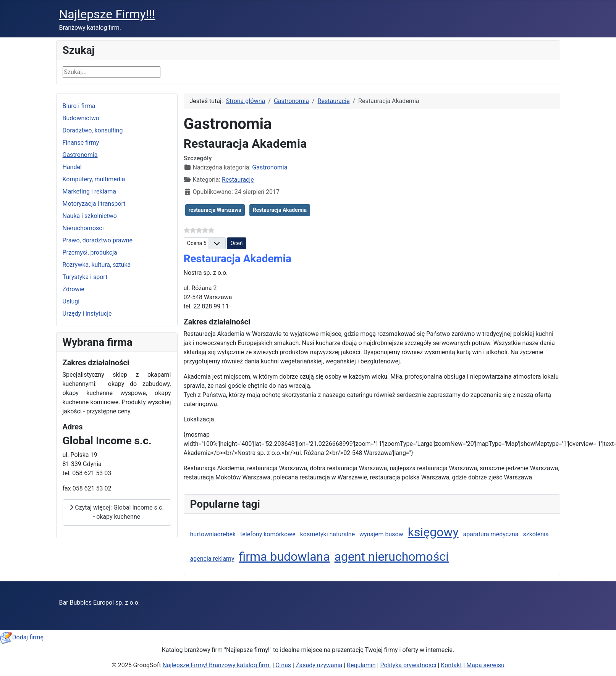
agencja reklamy (212, 559)
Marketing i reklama (90, 191)
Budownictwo (81, 118)
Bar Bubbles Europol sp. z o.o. (100, 603)
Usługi (71, 301)
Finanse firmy (81, 143)
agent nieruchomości (392, 557)
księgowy (433, 532)
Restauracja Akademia (280, 210)
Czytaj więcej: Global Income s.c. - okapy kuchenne (116, 512)
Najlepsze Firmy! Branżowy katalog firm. (217, 665)
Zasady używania (319, 665)
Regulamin (361, 665)
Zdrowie (74, 289)
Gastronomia (80, 155)
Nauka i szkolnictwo (90, 216)
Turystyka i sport (85, 277)
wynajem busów (381, 534)
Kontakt (451, 665)
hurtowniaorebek (213, 534)
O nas (283, 665)
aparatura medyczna (491, 534)
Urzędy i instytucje (87, 314)
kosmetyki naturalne (327, 534)
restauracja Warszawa (215, 210)
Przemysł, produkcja (90, 252)
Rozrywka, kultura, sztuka (97, 265)
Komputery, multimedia (94, 179)
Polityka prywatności (408, 665)
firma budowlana (284, 557)
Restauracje (238, 180)
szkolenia (536, 534)
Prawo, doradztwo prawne (98, 240)
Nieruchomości (83, 228)
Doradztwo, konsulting (93, 130)
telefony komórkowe (268, 534)
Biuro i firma (79, 106)
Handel (72, 167)
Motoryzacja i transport (94, 204)
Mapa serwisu (485, 665)
